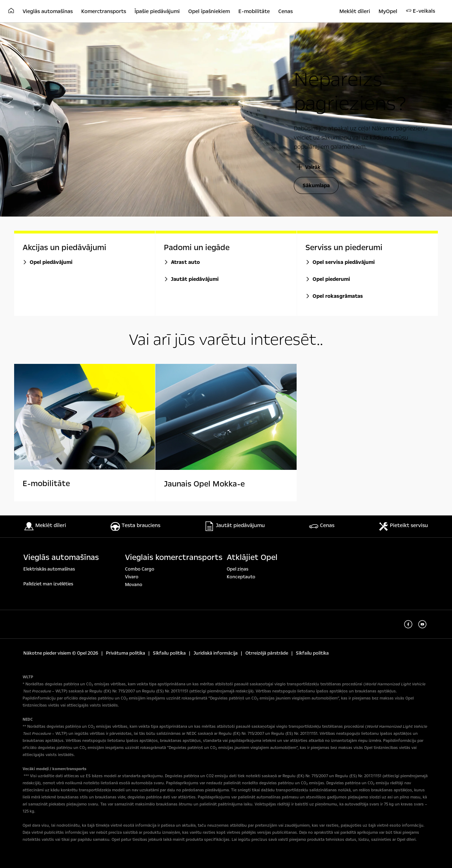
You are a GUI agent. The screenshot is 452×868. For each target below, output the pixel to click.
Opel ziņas (237, 569)
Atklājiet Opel (252, 557)
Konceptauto (241, 577)
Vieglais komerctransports (174, 557)
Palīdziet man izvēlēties (48, 584)
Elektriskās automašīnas (49, 569)
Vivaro (132, 577)
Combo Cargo (140, 569)
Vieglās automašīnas (61, 557)
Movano (134, 585)
